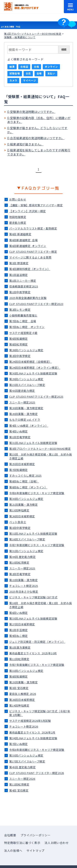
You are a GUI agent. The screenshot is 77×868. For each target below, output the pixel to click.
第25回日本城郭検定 (22, 464)
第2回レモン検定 (20, 310)
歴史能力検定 (18, 223)
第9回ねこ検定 (18, 636)
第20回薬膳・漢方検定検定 (26, 408)
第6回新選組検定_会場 (24, 240)
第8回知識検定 (18, 676)
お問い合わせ (18, 199)
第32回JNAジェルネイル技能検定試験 (33, 534)
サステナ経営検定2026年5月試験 (30, 721)
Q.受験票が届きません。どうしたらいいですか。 (37, 130)
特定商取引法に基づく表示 (22, 843)
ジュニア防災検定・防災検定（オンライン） (37, 642)
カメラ (13, 80)
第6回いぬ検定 (18, 613)
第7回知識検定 (18, 470)
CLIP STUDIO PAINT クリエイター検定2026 (37, 773)
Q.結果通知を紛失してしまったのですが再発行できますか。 (39, 152)
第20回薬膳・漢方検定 (24, 414)
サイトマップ (36, 851)
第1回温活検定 (18, 275)
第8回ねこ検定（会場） (24, 481)
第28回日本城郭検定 (22, 700)
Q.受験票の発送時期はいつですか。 (31, 112)
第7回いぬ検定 (18, 744)
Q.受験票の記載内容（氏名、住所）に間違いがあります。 (39, 120)
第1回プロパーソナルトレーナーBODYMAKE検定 (33, 34)
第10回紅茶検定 (19, 563)
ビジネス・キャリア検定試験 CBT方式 (33, 597)
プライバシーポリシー (36, 835)
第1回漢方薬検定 (20, 647)
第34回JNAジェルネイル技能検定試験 (33, 738)
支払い (51, 73)
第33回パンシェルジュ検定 (26, 755)
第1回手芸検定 (18, 630)
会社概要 (10, 835)
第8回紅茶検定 (18, 344)
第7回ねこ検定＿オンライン (27, 327)
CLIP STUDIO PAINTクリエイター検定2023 (36, 304)
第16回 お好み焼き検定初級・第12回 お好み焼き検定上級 (41, 605)
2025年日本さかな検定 (24, 592)
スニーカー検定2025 (22, 402)
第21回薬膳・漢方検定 (24, 505)
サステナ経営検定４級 (23, 333)
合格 (36, 67)
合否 (28, 73)
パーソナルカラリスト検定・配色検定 (33, 228)
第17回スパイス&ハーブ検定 (27, 761)
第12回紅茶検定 (19, 784)
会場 (39, 73)
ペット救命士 (18, 522)
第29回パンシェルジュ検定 (26, 379)
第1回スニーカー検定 (23, 281)
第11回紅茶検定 (19, 659)
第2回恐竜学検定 (20, 574)
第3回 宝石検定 (19, 688)
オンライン (51, 67)
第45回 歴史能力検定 (22, 767)
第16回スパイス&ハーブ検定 (27, 539)
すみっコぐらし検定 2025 (25, 476)
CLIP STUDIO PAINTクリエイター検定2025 (36, 397)
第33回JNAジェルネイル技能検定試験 (33, 618)
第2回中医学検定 (20, 356)
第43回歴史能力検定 (22, 391)
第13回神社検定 (19, 510)
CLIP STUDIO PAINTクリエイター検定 (33, 252)
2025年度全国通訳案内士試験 (28, 298)
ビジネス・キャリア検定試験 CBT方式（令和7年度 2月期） (40, 713)
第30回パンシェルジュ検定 (26, 499)
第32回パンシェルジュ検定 (26, 671)
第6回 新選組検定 (20, 234)
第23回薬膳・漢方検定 (24, 682)
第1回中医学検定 (20, 292)
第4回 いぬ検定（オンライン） (29, 426)
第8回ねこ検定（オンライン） (28, 487)
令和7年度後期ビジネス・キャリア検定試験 (37, 665)
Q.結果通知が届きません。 (25, 144)
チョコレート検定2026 (24, 726)
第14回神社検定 (19, 705)
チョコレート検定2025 (24, 586)
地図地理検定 (18, 217)
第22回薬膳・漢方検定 (24, 580)
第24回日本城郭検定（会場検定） (30, 362)
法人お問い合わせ (57, 843)
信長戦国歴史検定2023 (24, 286)
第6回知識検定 (18, 339)
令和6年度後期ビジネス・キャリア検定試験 (37, 493)
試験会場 (15, 73)
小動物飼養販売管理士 (23, 315)
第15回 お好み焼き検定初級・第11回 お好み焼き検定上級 (41, 456)
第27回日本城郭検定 (22, 624)
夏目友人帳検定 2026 (23, 694)
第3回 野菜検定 (19, 263)
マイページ (30, 80)
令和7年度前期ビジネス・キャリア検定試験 (37, 545)
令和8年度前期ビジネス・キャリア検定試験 (37, 750)
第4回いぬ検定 (18, 431)
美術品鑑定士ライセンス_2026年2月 (32, 732)
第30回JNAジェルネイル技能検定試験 (33, 373)
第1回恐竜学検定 (20, 437)
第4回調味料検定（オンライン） (30, 269)
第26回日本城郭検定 (22, 516)
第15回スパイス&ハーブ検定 (27, 385)
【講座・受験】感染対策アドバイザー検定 (36, 205)
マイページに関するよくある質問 (30, 257)
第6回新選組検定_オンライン (28, 246)
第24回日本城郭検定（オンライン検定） (35, 368)
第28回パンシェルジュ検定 (26, 350)
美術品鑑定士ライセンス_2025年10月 (33, 653)
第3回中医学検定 (20, 528)
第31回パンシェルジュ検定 (26, 551)
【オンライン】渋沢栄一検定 (28, 211)
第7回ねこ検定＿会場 (23, 321)
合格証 (24, 67)
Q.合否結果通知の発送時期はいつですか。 (36, 138)
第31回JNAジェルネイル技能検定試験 (33, 443)
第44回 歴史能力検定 (22, 557)
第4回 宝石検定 (19, 790)
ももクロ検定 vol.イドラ (25, 420)
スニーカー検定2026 (22, 779)
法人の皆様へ (13, 851)
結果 (12, 67)
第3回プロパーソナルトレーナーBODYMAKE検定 (40, 449)
